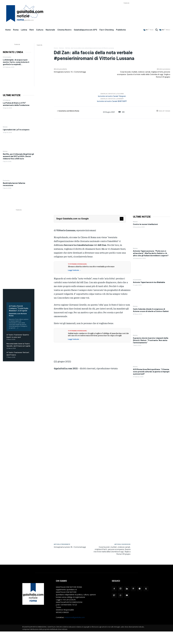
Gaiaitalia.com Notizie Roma (69, 111)
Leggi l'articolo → (75, 270)
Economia (6, 180)
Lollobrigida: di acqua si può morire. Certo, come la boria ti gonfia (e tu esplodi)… (16, 62)
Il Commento (7, 57)
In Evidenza (7, 100)
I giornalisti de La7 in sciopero (16, 129)
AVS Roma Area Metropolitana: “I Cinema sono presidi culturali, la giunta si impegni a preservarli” (151, 371)
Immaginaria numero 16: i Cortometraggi (70, 72)
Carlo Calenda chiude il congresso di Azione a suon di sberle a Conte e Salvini (151, 310)
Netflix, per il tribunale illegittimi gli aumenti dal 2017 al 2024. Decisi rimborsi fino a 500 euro (18, 156)
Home (56, 48)
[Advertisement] (126, 10)
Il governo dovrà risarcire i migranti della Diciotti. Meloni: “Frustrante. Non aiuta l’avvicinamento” (151, 340)
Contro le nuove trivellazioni (145, 224)
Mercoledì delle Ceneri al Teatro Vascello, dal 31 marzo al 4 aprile (18, 345)
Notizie (5, 127)
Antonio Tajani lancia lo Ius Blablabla (149, 282)
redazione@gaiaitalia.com (75, 617)
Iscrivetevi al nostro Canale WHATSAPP (112, 101)
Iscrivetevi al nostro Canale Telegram (112, 96)
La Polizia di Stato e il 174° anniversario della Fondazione (16, 104)
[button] (157, 30)
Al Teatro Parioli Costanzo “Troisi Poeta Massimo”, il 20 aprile (19, 308)
